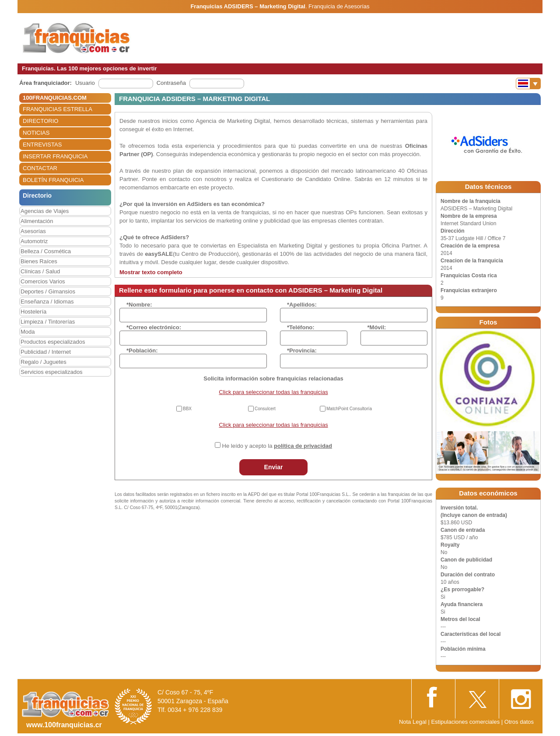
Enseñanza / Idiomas (47, 302)
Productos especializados (53, 342)
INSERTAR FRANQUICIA (55, 156)
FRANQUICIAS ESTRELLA (58, 109)
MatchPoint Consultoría (349, 409)
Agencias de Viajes (45, 211)
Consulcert (265, 409)
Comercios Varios (43, 281)
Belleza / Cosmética (46, 251)
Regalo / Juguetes (44, 362)
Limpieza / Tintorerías (48, 322)
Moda (28, 332)
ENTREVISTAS (42, 145)
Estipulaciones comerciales (466, 722)
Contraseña (171, 83)
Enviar (274, 467)
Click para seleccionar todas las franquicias (273, 392)
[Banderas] (528, 84)
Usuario (85, 83)
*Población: (142, 351)
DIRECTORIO (40, 121)
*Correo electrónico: (154, 327)
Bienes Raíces (39, 261)
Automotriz (34, 241)
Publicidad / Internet (46, 352)
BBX (187, 409)
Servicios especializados (52, 372)
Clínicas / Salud (40, 271)
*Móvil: (377, 327)
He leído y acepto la (277, 446)
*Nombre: (139, 305)
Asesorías (33, 231)
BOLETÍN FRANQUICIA (53, 180)
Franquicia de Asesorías (339, 6)
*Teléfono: (301, 327)
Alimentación (37, 221)
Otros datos (519, 722)
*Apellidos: (302, 305)
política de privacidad (303, 446)
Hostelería (33, 312)
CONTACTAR (40, 168)
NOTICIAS (36, 133)
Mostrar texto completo (151, 272)
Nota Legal (413, 722)
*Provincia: (302, 351)
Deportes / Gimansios (48, 291)
